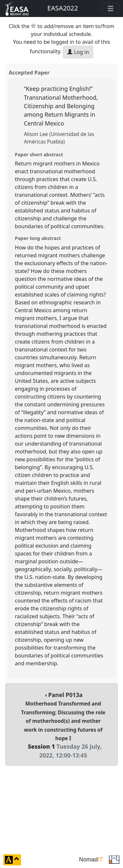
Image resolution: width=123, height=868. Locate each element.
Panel (63, 725)
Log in (78, 52)
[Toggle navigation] (111, 9)
